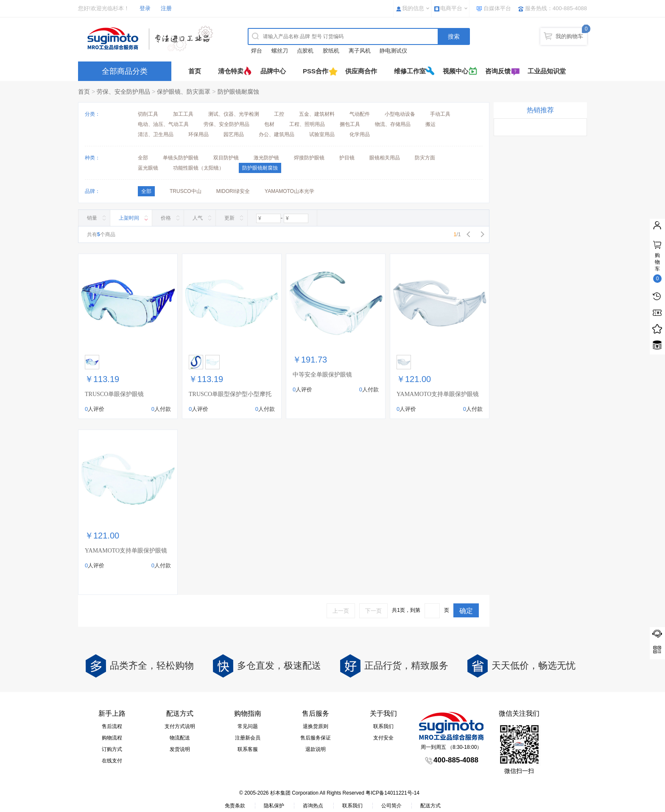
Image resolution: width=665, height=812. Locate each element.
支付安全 (383, 738)
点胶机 (305, 51)
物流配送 (180, 738)
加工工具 (183, 114)
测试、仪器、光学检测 (234, 114)
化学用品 (360, 134)
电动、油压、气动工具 (163, 124)
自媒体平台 (497, 8)
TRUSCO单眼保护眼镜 (114, 394)
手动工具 (440, 114)
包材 (269, 124)
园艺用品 (234, 134)
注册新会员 (248, 738)
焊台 (257, 51)
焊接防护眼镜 (309, 158)
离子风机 (360, 51)
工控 (279, 114)
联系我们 (383, 726)
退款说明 (316, 749)
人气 (198, 218)
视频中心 (455, 71)
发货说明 (180, 749)
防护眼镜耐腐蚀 (238, 92)
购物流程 (112, 738)
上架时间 (129, 218)
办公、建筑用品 (277, 134)
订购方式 (112, 749)
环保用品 (198, 134)
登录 (145, 8)
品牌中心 (273, 71)
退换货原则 (316, 726)
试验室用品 (322, 134)
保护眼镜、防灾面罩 (184, 92)
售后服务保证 (316, 738)
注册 (166, 8)
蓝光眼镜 (148, 168)
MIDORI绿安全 (233, 191)
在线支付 (112, 761)
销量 (92, 218)
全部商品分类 (125, 71)
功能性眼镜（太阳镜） (198, 168)
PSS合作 (316, 71)
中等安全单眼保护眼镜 (322, 375)
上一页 (341, 611)
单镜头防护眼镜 (181, 158)
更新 (229, 218)
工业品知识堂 (547, 71)
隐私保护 (274, 806)
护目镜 (347, 158)
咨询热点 (313, 806)
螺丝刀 (280, 51)
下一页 (373, 611)
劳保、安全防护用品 (123, 92)
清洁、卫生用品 (156, 134)
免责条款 (235, 806)
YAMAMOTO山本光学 (289, 191)
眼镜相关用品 (385, 158)
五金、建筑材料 (317, 114)
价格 (166, 218)
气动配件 (360, 114)
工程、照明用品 (307, 124)
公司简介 (391, 806)
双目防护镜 (226, 158)
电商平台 (451, 8)
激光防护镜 (266, 158)
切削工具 (148, 114)
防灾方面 (425, 158)
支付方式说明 (180, 726)
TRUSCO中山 (186, 191)
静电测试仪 (393, 51)
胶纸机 (331, 51)
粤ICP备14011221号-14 (393, 793)
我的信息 (413, 8)
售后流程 (112, 726)
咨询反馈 (498, 71)
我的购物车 (569, 36)
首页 (195, 71)
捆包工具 (350, 124)
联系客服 (248, 749)
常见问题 (248, 726)
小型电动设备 (400, 114)
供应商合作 (361, 71)
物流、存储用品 (393, 124)
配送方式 (430, 806)
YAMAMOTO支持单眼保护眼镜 (438, 394)
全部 (143, 158)
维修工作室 (410, 71)
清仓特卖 (231, 71)
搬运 (430, 124)
